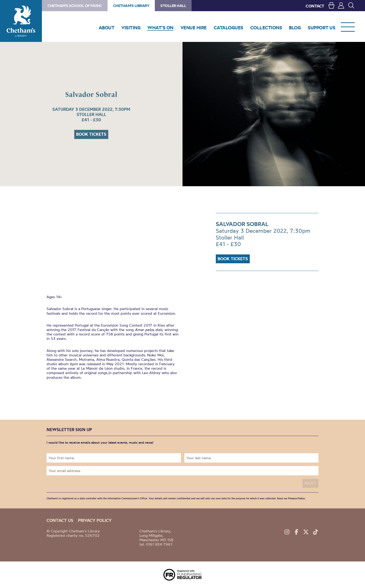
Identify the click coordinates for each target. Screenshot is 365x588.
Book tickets (91, 134)
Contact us (60, 520)
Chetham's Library (21, 21)
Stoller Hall (173, 6)
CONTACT (315, 6)
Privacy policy (95, 520)
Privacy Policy (296, 498)
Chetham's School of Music (75, 6)
